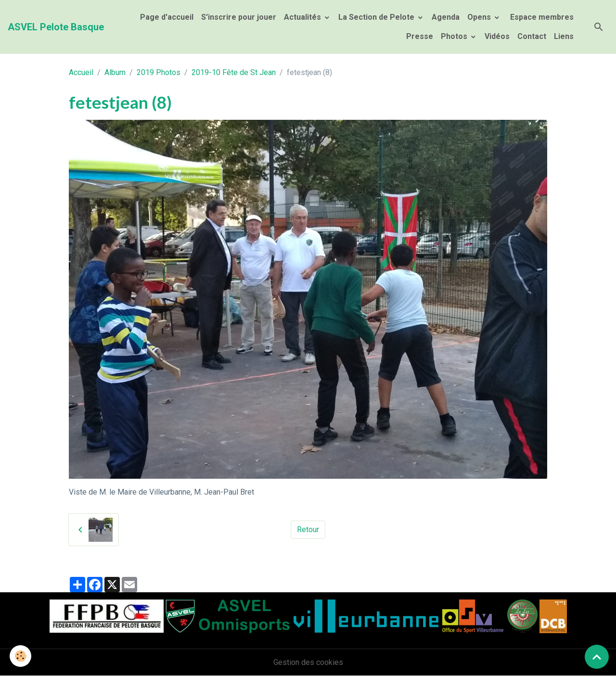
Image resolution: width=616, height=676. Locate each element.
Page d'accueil (167, 17)
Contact (532, 36)
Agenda (446, 17)
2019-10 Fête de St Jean (234, 72)
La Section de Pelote (377, 17)
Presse (420, 36)
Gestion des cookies (308, 662)
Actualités (303, 17)
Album (115, 72)
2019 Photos (159, 72)
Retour (308, 529)
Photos (455, 36)
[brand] (56, 27)
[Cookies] (20, 656)
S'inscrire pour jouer (239, 17)
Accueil (81, 72)
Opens (480, 17)
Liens (564, 36)
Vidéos (497, 36)
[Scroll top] (597, 657)
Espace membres (541, 17)
